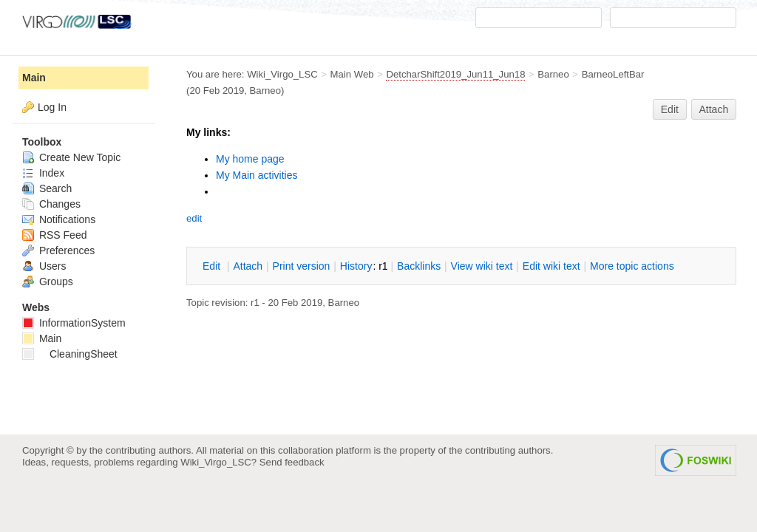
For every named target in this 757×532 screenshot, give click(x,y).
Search (47, 188)
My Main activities (257, 175)
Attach (714, 109)
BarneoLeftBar (613, 74)
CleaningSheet (70, 354)
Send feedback (292, 462)
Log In (52, 107)
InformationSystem (74, 323)
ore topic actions (632, 266)
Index (43, 173)
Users (44, 266)
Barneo (553, 74)
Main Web (352, 74)
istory (356, 266)
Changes (51, 204)
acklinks (419, 266)
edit (194, 218)
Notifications (59, 219)
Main (34, 78)
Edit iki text (551, 266)
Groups (48, 282)
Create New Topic (71, 157)
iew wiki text (482, 266)
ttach (248, 266)
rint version (302, 266)
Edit (670, 109)
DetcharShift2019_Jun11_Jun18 (455, 74)
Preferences (58, 250)
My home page (250, 159)
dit (213, 266)
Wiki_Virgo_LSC (282, 74)
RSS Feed (54, 235)
